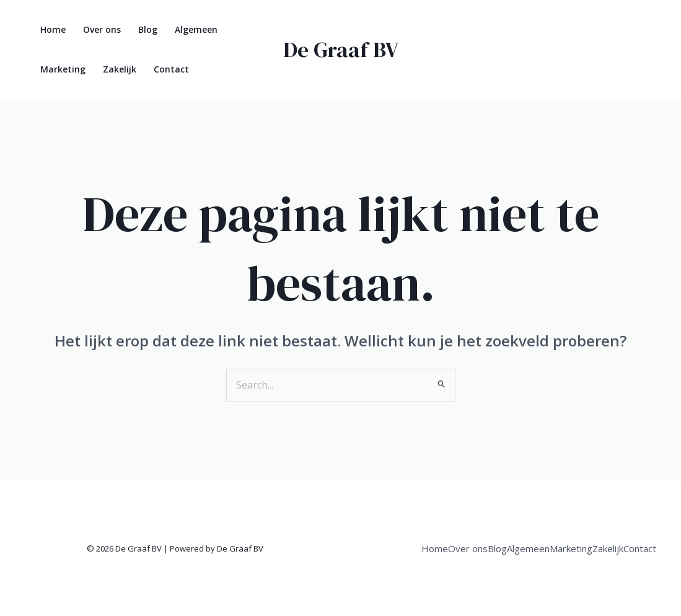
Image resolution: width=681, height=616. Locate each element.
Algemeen (196, 29)
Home (53, 29)
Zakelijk (120, 69)
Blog (148, 29)
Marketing (63, 69)
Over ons (102, 29)
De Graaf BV (341, 50)
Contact (171, 69)
